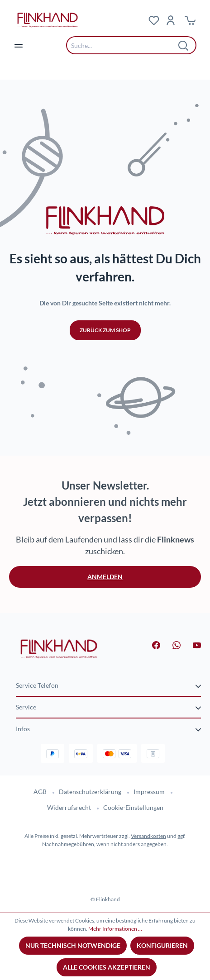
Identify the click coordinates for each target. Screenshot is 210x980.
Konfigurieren (162, 945)
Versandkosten (148, 836)
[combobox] (124, 45)
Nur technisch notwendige (73, 945)
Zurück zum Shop (105, 330)
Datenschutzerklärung (90, 792)
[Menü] (19, 45)
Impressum (149, 792)
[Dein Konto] (171, 20)
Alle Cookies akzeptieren (107, 967)
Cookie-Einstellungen (133, 807)
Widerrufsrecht (69, 807)
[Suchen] (184, 45)
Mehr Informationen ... (115, 929)
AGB (40, 792)
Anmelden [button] (105, 577)
